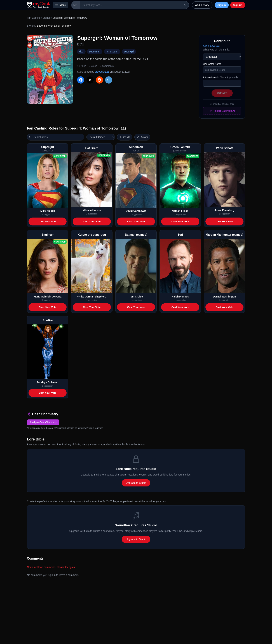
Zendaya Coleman (48, 382)
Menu (61, 5)
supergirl (129, 52)
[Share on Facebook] (81, 80)
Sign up (238, 5)
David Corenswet (136, 211)
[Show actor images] (142, 137)
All (76, 5)
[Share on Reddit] (99, 80)
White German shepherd (92, 297)
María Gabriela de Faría (48, 297)
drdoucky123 (102, 72)
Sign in (222, 5)
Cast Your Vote (48, 221)
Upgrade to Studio (136, 483)
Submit (222, 93)
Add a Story (202, 5)
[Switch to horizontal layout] (125, 137)
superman (95, 52)
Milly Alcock (48, 211)
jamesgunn (112, 52)
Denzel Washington (224, 297)
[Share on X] (90, 80)
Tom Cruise (136, 297)
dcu (81, 52)
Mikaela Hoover (92, 210)
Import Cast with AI (222, 111)
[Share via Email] (109, 80)
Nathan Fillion (180, 211)
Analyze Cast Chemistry (43, 422)
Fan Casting (34, 18)
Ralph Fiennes (180, 297)
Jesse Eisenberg (225, 210)
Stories (46, 18)
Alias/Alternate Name (220, 77)
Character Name (212, 64)
